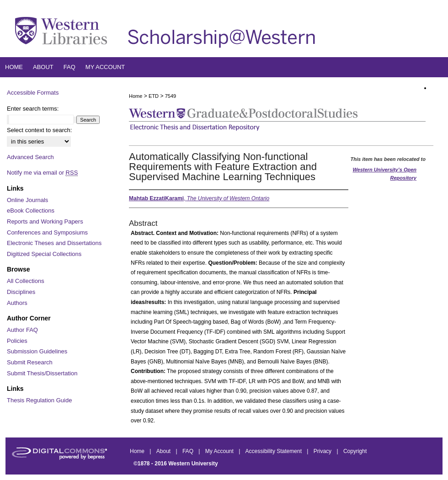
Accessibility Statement (275, 451)
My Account (220, 451)
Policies (17, 341)
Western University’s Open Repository (384, 174)
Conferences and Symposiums (47, 232)
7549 (171, 96)
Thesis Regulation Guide (39, 400)
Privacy (323, 451)
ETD (154, 96)
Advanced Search (30, 157)
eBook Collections (31, 211)
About (164, 451)
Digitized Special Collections (44, 254)
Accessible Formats (33, 93)
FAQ (189, 451)
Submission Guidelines (37, 351)
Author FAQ (22, 330)
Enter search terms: (33, 109)
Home (136, 96)
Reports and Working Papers (45, 221)
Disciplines (21, 292)
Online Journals (27, 200)
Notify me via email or (42, 173)
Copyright (355, 451)
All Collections (26, 281)
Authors (17, 303)
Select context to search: (39, 130)
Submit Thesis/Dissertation (42, 373)
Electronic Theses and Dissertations (54, 243)
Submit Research (30, 362)
